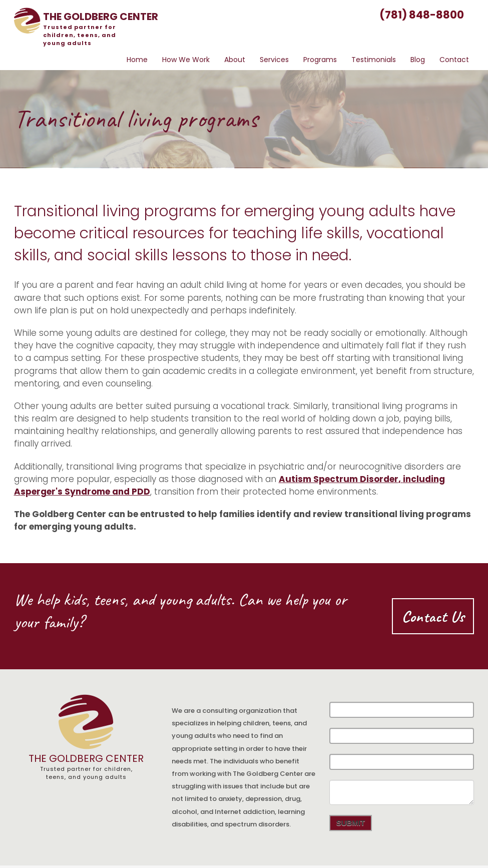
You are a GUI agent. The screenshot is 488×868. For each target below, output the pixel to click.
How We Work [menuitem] (186, 60)
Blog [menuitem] (418, 60)
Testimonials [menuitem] (374, 60)
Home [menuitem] (137, 60)
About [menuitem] (235, 60)
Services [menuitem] (274, 60)
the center (101, 17)
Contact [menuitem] (454, 60)
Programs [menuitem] (320, 60)
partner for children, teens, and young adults (80, 35)
